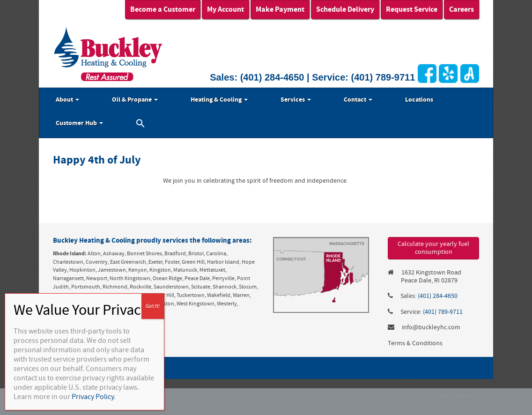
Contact (358, 100)
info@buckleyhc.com (431, 327)
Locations (419, 100)
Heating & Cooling (219, 100)
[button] (140, 125)
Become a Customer (163, 9)
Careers (462, 9)
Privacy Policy (93, 397)
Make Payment (280, 9)
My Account (225, 9)
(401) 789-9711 (383, 77)
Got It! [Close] (153, 306)
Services (296, 100)
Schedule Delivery (345, 9)
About (67, 100)
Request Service (412, 9)
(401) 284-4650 (272, 77)
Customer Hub (79, 123)
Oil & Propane (135, 100)
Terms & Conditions (415, 343)
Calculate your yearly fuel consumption (433, 248)
